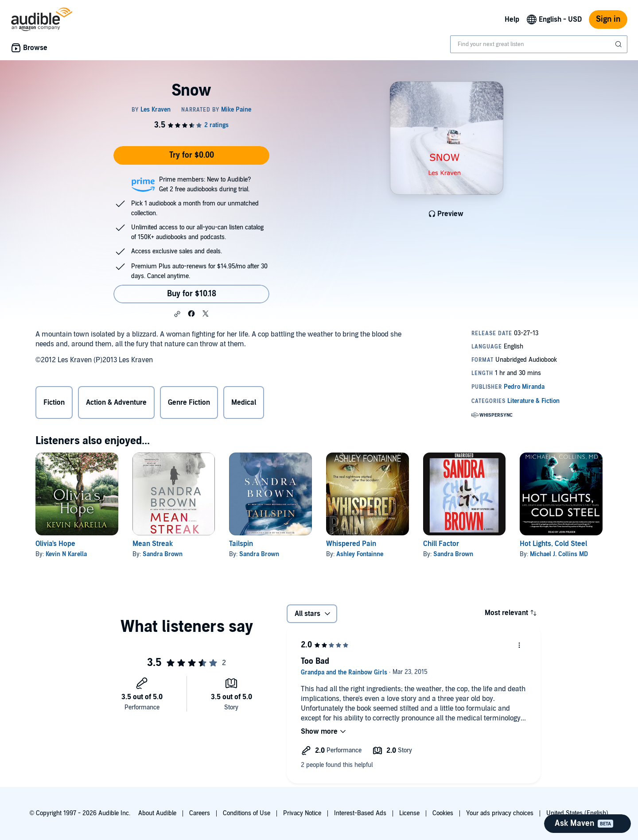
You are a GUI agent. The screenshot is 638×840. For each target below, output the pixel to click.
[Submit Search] (619, 44)
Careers (200, 813)
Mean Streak (153, 544)
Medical (244, 403)
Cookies (443, 813)
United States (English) (577, 813)
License (409, 813)
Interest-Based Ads (360, 813)
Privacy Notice (302, 813)
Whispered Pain (351, 544)
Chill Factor (441, 544)
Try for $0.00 (192, 155)
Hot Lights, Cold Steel (553, 544)
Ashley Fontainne (360, 554)
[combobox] (539, 44)
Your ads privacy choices (500, 813)
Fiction (54, 403)
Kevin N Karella (66, 554)
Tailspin (241, 544)
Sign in (608, 19)
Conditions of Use (247, 813)
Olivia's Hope (55, 544)
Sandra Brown (163, 554)
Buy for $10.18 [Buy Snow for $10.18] (192, 294)
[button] (177, 314)
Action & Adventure (116, 403)
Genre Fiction (189, 403)
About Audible (157, 813)
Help (512, 19)
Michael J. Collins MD (559, 554)
